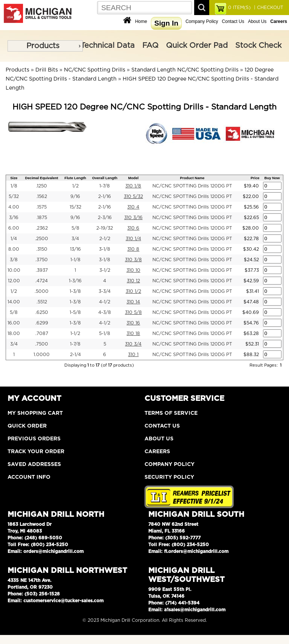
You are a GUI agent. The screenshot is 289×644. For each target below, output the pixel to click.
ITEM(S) (239, 8)
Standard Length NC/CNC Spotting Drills (185, 70)
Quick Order (27, 426)
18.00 (14, 333)
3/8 (14, 260)
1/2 (75, 186)
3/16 (14, 218)
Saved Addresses (34, 464)
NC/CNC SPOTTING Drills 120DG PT (192, 186)
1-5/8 (75, 312)
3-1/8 (105, 249)
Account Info (29, 477)
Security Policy (169, 477)
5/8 (75, 228)
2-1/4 (75, 355)
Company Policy (202, 21)
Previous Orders (34, 439)
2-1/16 (105, 196)
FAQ (150, 46)
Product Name (192, 178)
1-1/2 (75, 333)
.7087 (42, 333)
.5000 (42, 291)
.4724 (42, 281)
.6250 (42, 312)
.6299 (42, 323)
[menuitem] (45, 46)
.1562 (42, 196)
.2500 (42, 239)
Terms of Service (171, 413)
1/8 (14, 186)
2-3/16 (105, 218)
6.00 (14, 228)
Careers (157, 452)
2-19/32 (105, 228)
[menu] (45, 46)
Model (134, 178)
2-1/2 (105, 239)
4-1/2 (105, 302)
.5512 (42, 302)
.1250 (42, 186)
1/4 (14, 239)
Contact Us (233, 21)
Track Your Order (36, 452)
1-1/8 (75, 260)
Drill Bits (47, 70)
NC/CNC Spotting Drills (95, 70)
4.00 (14, 207)
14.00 (14, 302)
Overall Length (105, 178)
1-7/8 (105, 186)
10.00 (14, 270)
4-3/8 (105, 312)
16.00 (14, 323)
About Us (257, 21)
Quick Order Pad (197, 46)
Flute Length (75, 178)
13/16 (75, 249)
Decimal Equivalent (42, 178)
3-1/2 (105, 270)
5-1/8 (105, 333)
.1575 (42, 207)
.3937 (42, 270)
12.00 (14, 281)
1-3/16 (75, 281)
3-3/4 (105, 291)
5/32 (14, 196)
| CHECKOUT (268, 8)
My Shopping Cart (35, 413)
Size (14, 178)
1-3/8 (75, 291)
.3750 (42, 260)
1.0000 (42, 355)
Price (255, 178)
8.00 (14, 249)
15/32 (75, 207)
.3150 (42, 249)
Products (43, 46)
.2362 (42, 228)
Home (141, 21)
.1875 (42, 218)
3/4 (75, 239)
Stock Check (258, 46)
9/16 (75, 196)
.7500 (42, 344)
